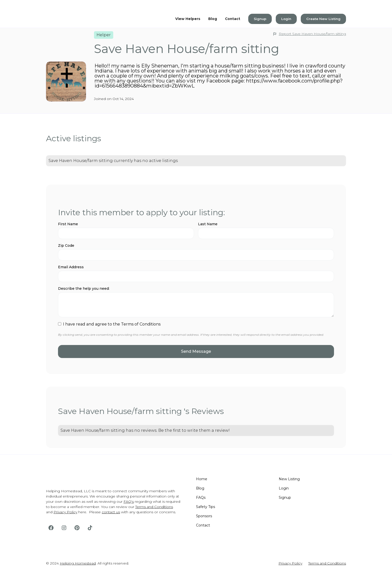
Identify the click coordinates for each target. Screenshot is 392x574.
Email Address (71, 267)
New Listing (289, 479)
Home (202, 479)
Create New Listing (323, 19)
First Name (68, 224)
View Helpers (188, 19)
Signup (260, 19)
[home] (66, 19)
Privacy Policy (65, 512)
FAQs (201, 497)
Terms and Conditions (154, 507)
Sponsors (204, 516)
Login (286, 19)
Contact (233, 19)
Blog (213, 19)
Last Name (208, 224)
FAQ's (129, 501)
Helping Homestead (78, 563)
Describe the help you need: (84, 288)
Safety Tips (205, 507)
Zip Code (66, 245)
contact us (111, 512)
